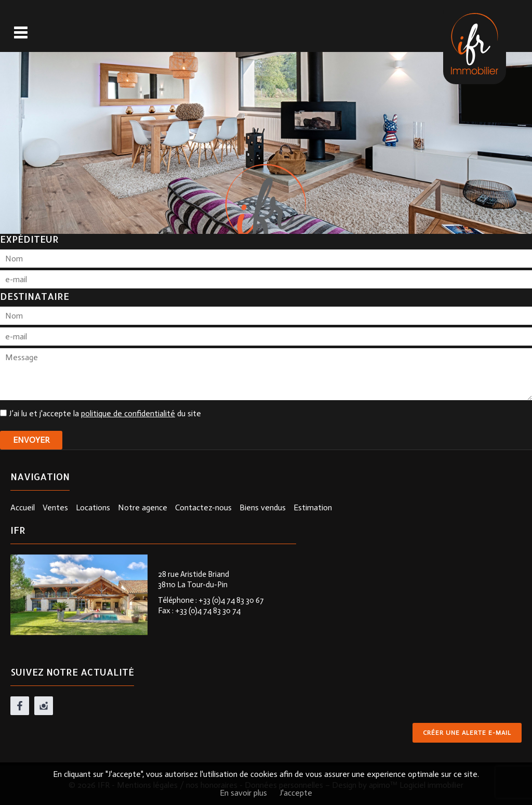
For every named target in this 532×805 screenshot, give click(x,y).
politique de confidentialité (128, 413)
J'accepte (296, 793)
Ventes (55, 507)
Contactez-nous (203, 507)
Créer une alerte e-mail (467, 733)
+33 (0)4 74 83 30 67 (231, 600)
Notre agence (143, 507)
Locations (93, 507)
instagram (44, 706)
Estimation (313, 507)
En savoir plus (243, 793)
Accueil (23, 507)
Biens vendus (263, 507)
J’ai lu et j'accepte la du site (105, 413)
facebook (20, 706)
